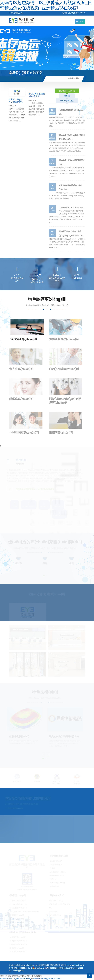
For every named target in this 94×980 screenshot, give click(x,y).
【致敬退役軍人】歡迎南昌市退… (72, 208)
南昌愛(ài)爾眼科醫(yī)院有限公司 (51, 965)
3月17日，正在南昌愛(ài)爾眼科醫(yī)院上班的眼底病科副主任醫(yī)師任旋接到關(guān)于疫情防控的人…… (17, 113)
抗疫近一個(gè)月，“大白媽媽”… (16, 101)
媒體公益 (67, 96)
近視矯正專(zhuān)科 (22, 339)
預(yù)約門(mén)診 (16, 13)
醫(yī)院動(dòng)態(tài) (67, 91)
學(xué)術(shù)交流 (67, 101)
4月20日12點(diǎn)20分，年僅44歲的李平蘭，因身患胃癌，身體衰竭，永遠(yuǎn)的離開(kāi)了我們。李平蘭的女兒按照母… (67, 196)
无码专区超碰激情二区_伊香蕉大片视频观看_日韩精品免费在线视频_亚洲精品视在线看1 (30, 979)
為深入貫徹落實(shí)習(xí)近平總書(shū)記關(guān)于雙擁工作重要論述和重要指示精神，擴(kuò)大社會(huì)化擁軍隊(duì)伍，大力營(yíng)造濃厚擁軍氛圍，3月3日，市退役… (66, 217)
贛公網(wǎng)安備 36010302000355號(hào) (50, 968)
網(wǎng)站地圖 (15, 965)
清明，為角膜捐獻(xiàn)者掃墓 (37, 96)
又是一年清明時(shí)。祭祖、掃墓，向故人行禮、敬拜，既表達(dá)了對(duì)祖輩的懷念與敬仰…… (37, 108)
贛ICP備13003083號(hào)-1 (22, 968)
